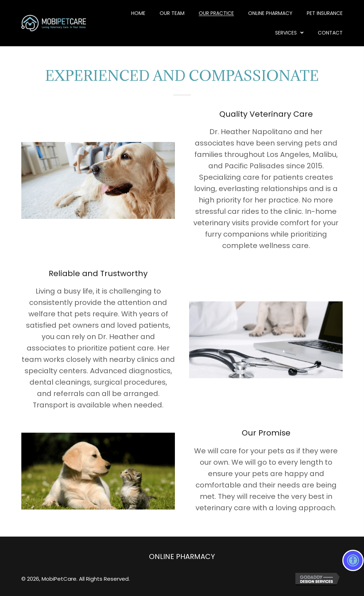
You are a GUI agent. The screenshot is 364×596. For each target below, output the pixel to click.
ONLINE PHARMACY (182, 557)
